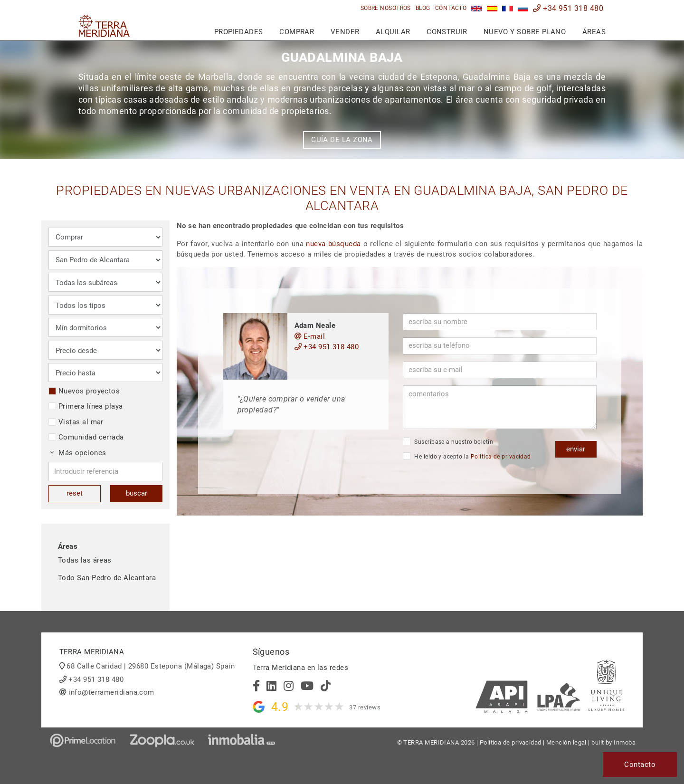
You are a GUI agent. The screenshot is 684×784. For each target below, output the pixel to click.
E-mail (310, 336)
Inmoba (625, 742)
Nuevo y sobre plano (525, 32)
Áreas (594, 32)
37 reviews (365, 707)
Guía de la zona (342, 140)
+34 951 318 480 (568, 8)
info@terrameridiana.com (111, 692)
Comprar (297, 32)
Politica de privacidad (501, 457)
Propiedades (239, 32)
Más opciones (78, 453)
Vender (345, 32)
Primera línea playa (86, 406)
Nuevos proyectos (84, 391)
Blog (423, 8)
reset (75, 493)
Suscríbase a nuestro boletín (448, 441)
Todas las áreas (85, 560)
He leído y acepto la (467, 456)
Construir (447, 32)
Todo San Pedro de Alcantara (107, 578)
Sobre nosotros (386, 8)
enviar (576, 449)
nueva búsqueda (333, 244)
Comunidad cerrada (86, 437)
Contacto (451, 8)
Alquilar (393, 32)
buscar (137, 493)
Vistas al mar (76, 422)
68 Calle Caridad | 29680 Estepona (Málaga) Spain (151, 666)
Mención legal (566, 742)
